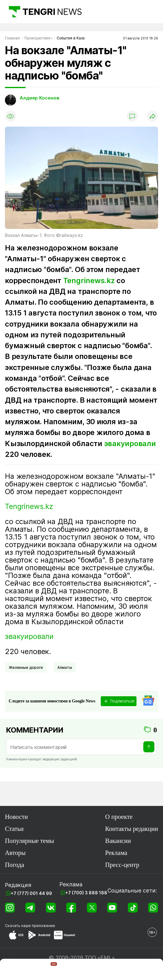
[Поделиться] (153, 116)
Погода (14, 865)
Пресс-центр (122, 865)
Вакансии (118, 841)
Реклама (116, 853)
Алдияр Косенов (40, 98)
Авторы (15, 853)
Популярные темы (30, 841)
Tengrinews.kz (89, 281)
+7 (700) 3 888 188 (86, 893)
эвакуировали (130, 443)
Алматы (65, 667)
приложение (43, 926)
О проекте (119, 817)
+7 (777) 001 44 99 (31, 893)
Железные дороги (26, 667)
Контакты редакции (132, 829)
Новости (16, 817)
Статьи (14, 829)
